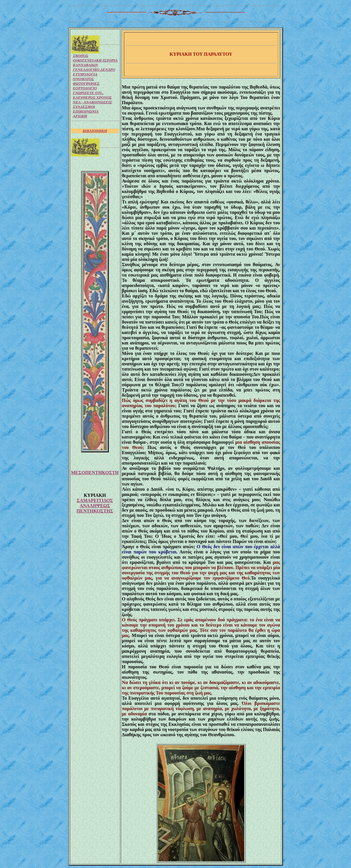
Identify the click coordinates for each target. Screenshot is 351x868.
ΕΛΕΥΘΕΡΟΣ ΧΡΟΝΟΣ (92, 97)
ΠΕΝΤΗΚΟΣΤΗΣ (95, 511)
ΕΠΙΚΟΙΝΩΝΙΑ (86, 111)
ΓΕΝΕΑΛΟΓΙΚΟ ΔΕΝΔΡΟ (94, 70)
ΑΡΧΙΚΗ (80, 116)
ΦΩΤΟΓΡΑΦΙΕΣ (86, 83)
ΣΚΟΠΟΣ (81, 56)
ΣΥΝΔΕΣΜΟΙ (84, 107)
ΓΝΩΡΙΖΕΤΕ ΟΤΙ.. (88, 93)
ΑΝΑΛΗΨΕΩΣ (95, 506)
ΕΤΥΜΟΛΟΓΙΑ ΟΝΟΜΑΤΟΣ (85, 76)
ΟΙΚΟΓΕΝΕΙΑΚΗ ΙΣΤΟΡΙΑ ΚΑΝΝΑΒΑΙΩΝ (95, 63)
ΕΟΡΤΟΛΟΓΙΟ (85, 88)
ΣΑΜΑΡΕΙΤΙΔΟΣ (95, 500)
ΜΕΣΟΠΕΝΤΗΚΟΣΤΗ (95, 473)
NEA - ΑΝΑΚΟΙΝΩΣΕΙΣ (92, 102)
